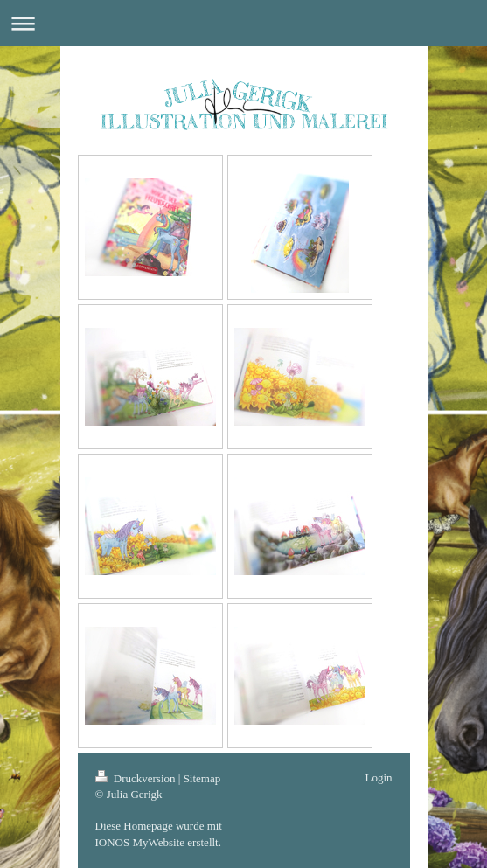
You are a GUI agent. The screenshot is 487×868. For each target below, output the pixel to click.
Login (378, 778)
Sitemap (202, 778)
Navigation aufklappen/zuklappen (243, 23)
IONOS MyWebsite (140, 842)
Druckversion (137, 778)
